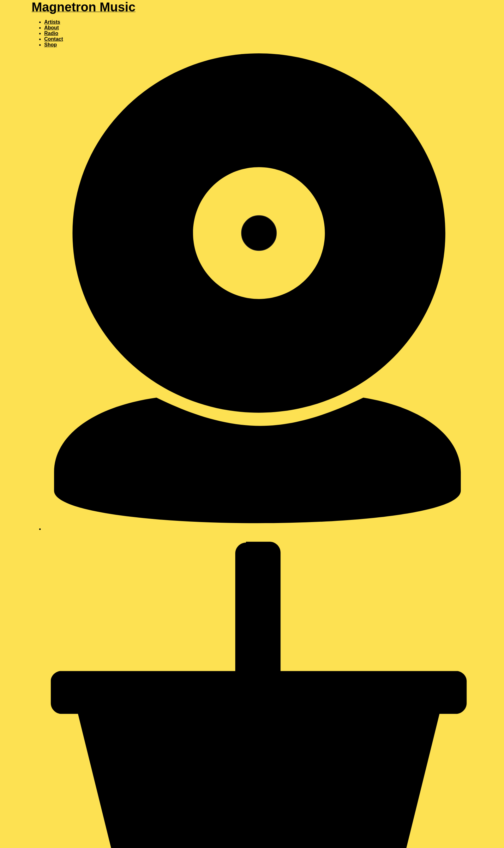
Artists (52, 22)
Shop (51, 45)
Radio (51, 33)
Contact (54, 39)
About (51, 28)
